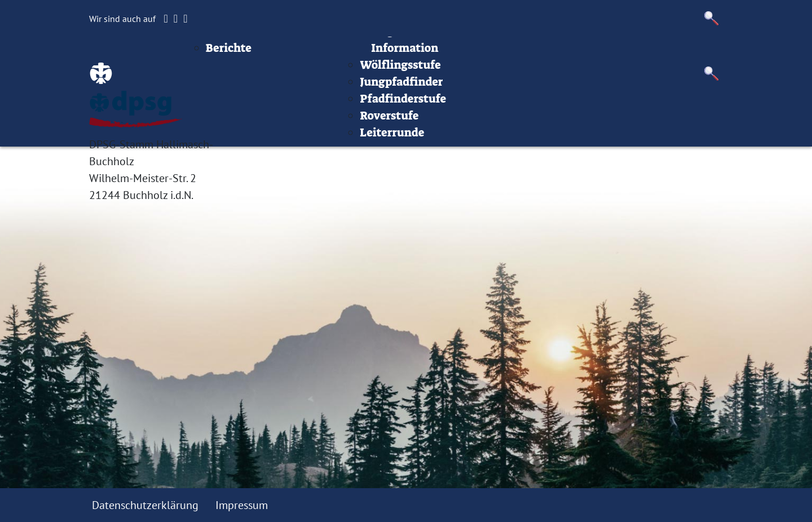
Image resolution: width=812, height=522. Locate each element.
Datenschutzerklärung (145, 505)
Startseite (226, 54)
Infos (556, 54)
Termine (383, 54)
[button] (712, 18)
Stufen (436, 54)
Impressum (612, 54)
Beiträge (287, 54)
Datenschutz (689, 54)
